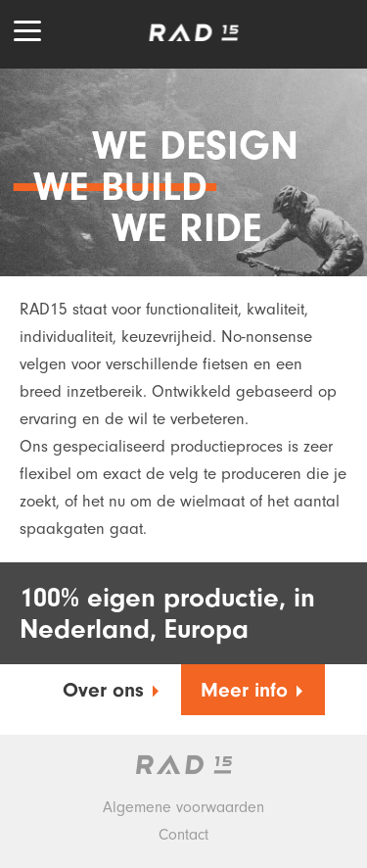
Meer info (253, 691)
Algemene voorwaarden (183, 807)
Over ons (112, 691)
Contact (183, 835)
